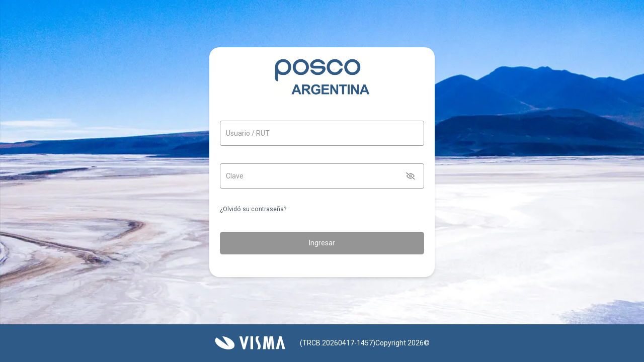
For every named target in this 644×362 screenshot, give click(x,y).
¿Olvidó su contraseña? (253, 209)
